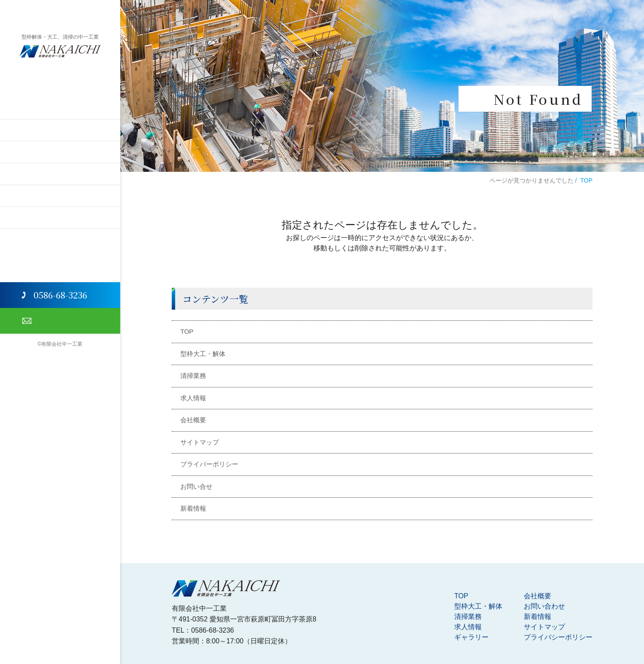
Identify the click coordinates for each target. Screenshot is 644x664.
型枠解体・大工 (60, 130)
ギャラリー (60, 196)
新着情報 (193, 508)
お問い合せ (196, 486)
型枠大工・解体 (203, 354)
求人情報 (60, 174)
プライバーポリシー (209, 464)
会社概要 (60, 218)
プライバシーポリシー (558, 637)
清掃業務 (60, 152)
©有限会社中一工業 (60, 344)
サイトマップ (200, 442)
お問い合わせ (60, 321)
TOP (60, 108)
